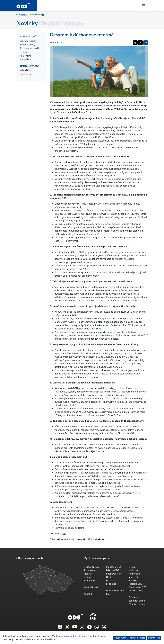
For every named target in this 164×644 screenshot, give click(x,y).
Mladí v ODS (112, 570)
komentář (81, 539)
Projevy (23, 52)
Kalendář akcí (26, 71)
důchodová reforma (96, 539)
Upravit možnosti (137, 638)
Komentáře (25, 56)
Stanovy (133, 580)
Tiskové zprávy (27, 45)
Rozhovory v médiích (30, 49)
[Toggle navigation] (144, 6)
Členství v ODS (114, 567)
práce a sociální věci (66, 539)
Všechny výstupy (28, 41)
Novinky (24, 15)
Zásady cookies (137, 604)
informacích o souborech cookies (72, 636)
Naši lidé (133, 570)
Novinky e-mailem (116, 591)
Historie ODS (135, 584)
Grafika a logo (136, 591)
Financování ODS (137, 587)
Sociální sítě (26, 74)
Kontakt (88, 594)
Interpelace (25, 60)
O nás (132, 567)
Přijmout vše (154, 638)
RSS (108, 594)
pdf (64, 533)
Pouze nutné (121, 638)
